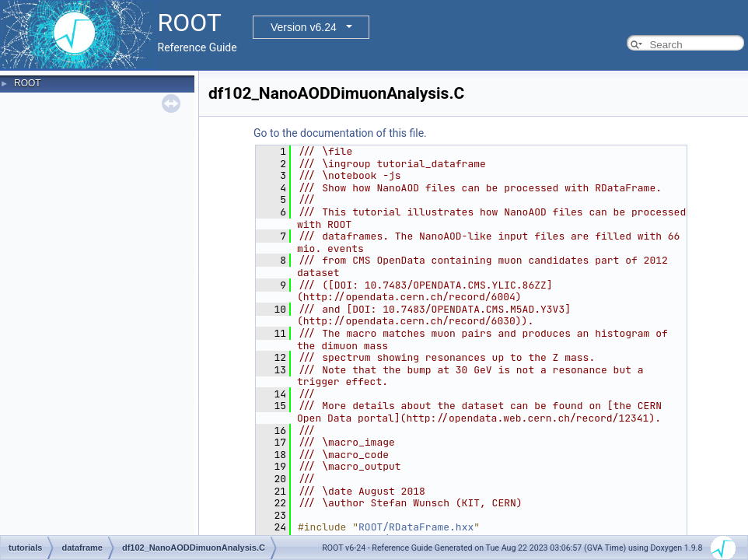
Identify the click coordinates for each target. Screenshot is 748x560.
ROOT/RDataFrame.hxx (416, 527)
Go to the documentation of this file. (340, 133)
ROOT (28, 83)
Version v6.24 (304, 27)
